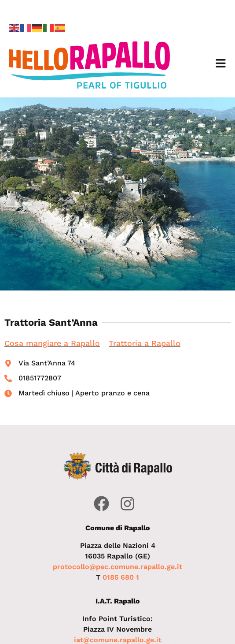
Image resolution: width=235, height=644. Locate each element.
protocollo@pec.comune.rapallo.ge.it (117, 567)
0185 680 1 (121, 577)
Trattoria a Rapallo (145, 343)
